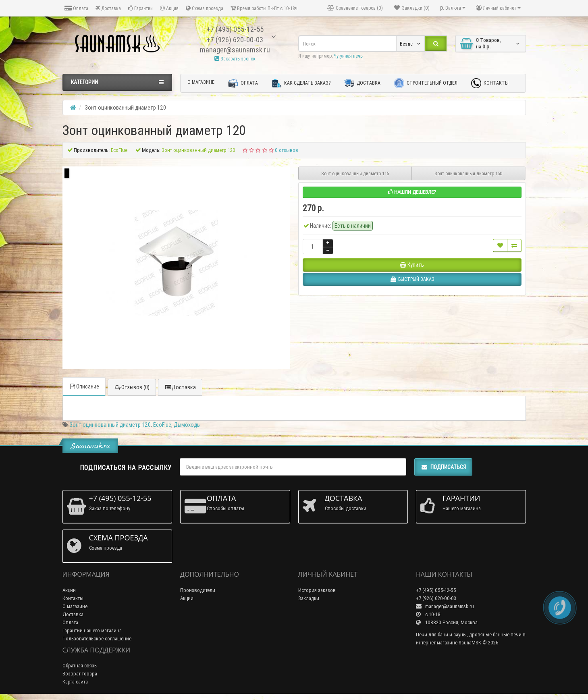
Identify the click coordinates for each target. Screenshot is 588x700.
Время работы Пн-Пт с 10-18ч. (265, 8)
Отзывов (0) (132, 387)
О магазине (201, 82)
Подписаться (443, 467)
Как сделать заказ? (301, 83)
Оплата (76, 8)
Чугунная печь (348, 56)
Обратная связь (80, 666)
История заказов (317, 590)
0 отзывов (287, 150)
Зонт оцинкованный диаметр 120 (110, 425)
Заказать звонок (235, 59)
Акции (69, 590)
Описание (84, 386)
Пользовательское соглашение (97, 639)
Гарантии (140, 8)
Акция (169, 8)
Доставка (108, 8)
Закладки (309, 598)
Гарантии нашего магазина (92, 630)
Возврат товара (80, 674)
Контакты (490, 83)
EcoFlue (162, 425)
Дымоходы (187, 425)
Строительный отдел (426, 83)
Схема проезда (205, 8)
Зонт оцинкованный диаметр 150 (469, 173)
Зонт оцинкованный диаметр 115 (355, 173)
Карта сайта (75, 682)
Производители (198, 590)
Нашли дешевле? (412, 192)
